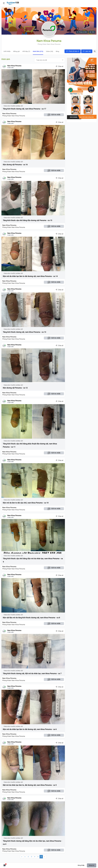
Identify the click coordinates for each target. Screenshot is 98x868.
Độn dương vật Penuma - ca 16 (15, 165)
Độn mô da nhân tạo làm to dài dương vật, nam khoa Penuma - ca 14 (30, 276)
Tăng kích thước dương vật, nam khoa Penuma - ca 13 (24, 332)
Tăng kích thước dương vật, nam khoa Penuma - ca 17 (24, 109)
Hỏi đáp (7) (26, 51)
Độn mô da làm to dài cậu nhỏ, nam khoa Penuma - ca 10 (26, 503)
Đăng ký (92, 865)
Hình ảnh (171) (38, 51)
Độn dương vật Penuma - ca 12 (15, 388)
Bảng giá (16, 51)
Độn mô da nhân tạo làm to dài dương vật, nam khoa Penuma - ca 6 (30, 729)
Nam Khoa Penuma (14, 66)
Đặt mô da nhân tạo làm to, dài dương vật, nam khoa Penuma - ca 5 (30, 785)
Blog (57, 51)
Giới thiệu (7, 51)
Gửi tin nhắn (54, 115)
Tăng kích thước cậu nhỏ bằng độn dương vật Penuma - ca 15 (28, 220)
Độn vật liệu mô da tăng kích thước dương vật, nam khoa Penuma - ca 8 (31, 618)
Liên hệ (87, 51)
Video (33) (49, 51)
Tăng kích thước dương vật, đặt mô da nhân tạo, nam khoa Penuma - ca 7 (32, 674)
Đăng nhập (81, 865)
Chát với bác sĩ (73, 51)
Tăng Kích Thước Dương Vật (13, 106)
